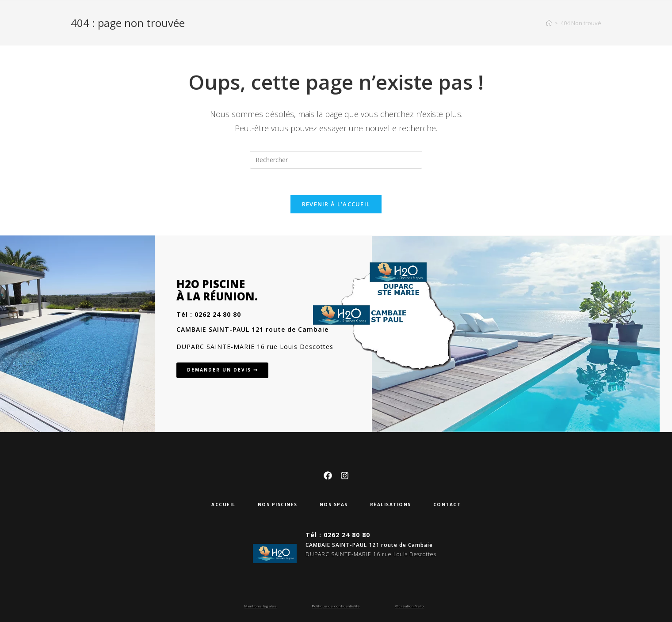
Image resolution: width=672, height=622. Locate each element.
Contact (447, 504)
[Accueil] (549, 23)
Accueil (223, 504)
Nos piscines (278, 504)
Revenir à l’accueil (336, 204)
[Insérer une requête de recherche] (336, 160)
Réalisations (391, 504)
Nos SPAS (334, 504)
